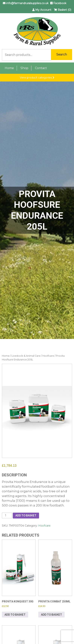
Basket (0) (63, 10)
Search (62, 54)
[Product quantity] (7, 515)
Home (9, 68)
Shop (24, 68)
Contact (41, 68)
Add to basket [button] (15, 615)
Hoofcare (48, 356)
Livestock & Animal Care (26, 356)
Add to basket (26, 515)
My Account (42, 10)
